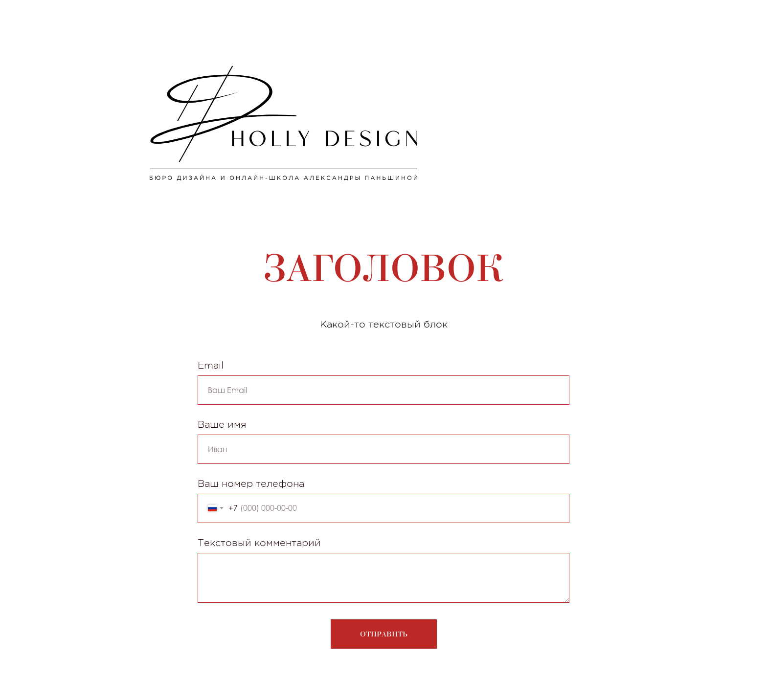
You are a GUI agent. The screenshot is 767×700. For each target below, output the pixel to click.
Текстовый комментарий (259, 543)
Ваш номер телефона (251, 484)
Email (211, 365)
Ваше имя (222, 425)
